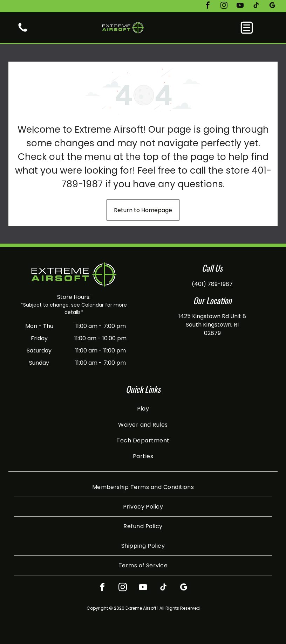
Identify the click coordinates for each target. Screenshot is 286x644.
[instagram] (224, 6)
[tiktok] (256, 6)
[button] (247, 28)
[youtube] (240, 6)
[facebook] (208, 6)
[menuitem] (143, 409)
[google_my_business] (272, 6)
